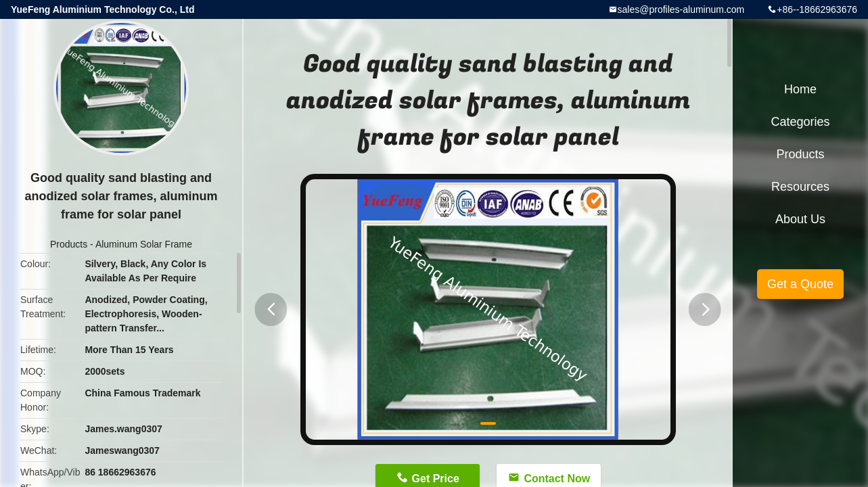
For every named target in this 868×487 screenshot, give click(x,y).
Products (69, 244)
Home (800, 89)
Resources (800, 187)
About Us (800, 219)
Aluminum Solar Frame (144, 244)
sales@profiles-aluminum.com (681, 9)
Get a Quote (800, 284)
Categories (800, 122)
